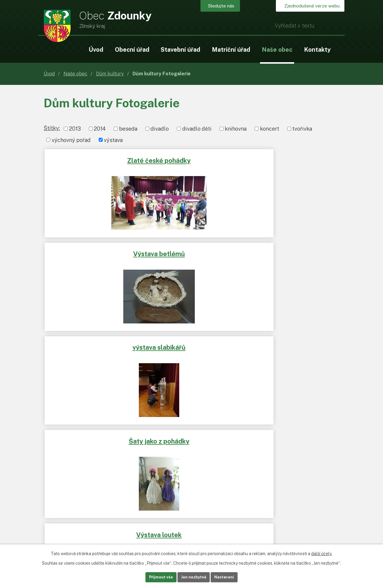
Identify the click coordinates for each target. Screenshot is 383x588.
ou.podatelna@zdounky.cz (108, 517)
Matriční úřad (231, 49)
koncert (270, 129)
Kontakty (317, 49)
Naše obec (277, 49)
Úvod (96, 49)
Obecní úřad (132, 49)
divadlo (160, 129)
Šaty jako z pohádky (94, 251)
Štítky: (52, 128)
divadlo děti (197, 129)
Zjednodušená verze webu (306, 7)
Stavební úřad (180, 49)
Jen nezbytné (194, 577)
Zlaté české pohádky (93, 159)
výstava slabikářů (290, 159)
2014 (100, 129)
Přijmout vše (152, 577)
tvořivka (302, 129)
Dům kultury (110, 74)
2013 (75, 129)
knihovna (236, 129)
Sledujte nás (230, 7)
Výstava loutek (194, 251)
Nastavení (233, 577)
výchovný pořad (71, 140)
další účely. (322, 552)
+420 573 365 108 (99, 508)
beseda (128, 129)
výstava (113, 140)
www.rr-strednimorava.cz (74, 423)
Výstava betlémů (191, 159)
